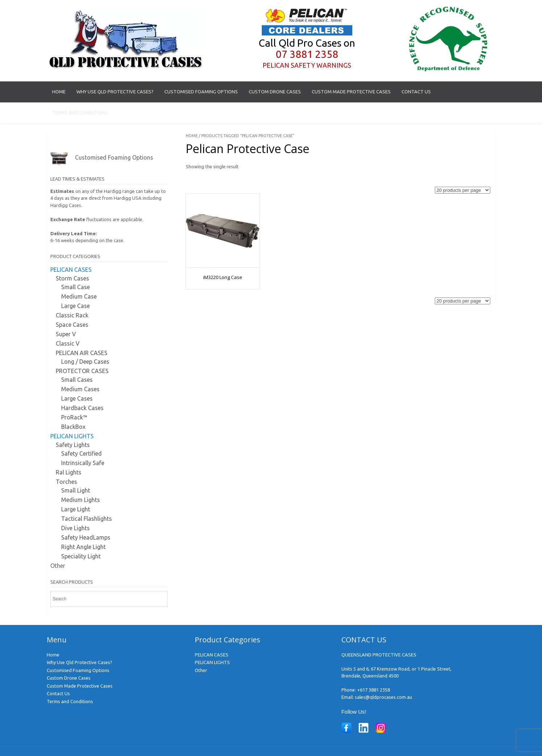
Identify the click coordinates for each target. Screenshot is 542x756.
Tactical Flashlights (87, 519)
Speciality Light (81, 556)
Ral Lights (69, 472)
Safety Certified (81, 453)
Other (58, 566)
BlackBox (73, 427)
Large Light (76, 509)
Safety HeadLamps (86, 537)
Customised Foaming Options (201, 92)
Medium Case (79, 296)
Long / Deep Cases (85, 362)
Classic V (68, 343)
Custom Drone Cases (275, 92)
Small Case (75, 287)
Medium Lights (81, 500)
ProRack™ (74, 417)
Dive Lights (75, 528)
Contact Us (416, 92)
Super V (66, 334)
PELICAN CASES (71, 270)
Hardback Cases (82, 408)
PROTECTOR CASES (82, 371)
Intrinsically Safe (83, 463)
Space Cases (72, 325)
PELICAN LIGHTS (72, 436)
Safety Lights (73, 445)
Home (59, 92)
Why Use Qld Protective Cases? (115, 92)
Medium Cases (80, 389)
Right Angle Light (83, 547)
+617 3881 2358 (373, 690)
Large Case (75, 306)
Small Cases (77, 380)
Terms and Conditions (80, 113)
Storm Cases (72, 278)
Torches (66, 482)
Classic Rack (72, 315)
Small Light (76, 490)
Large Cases (77, 398)
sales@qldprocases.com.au (383, 697)
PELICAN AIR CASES (82, 353)
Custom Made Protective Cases (351, 92)
